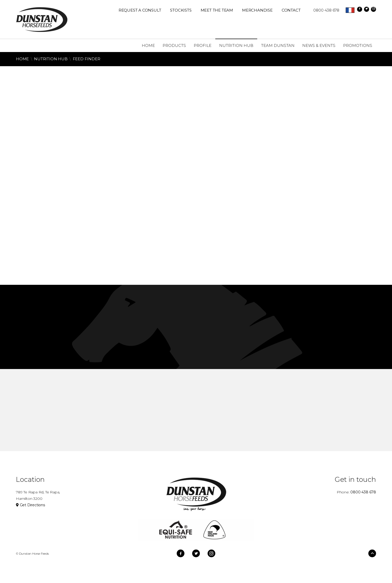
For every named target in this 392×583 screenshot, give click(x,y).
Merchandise (257, 10)
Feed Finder (87, 59)
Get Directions (30, 505)
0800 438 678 (324, 10)
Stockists (181, 10)
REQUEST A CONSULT (140, 10)
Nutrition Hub (51, 59)
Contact (291, 10)
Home (22, 59)
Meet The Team (217, 10)
